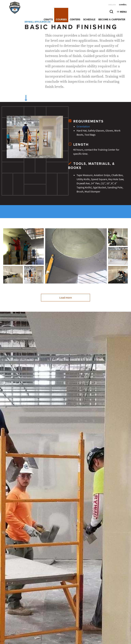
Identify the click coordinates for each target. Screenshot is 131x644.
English (112, 5)
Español (123, 5)
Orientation (83, 126)
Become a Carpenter (112, 20)
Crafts (48, 20)
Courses (61, 20)
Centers (75, 20)
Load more (66, 298)
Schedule (89, 20)
